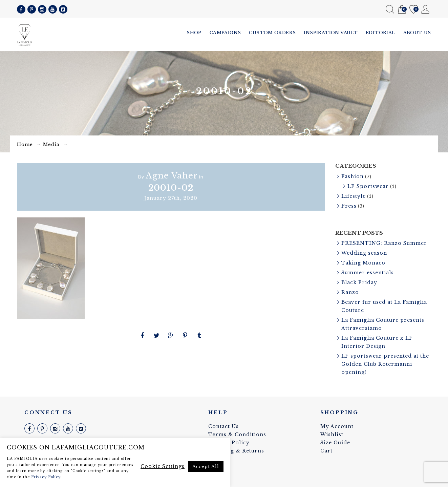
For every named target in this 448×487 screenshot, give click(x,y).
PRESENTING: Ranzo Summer (384, 243)
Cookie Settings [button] (163, 466)
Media (51, 144)
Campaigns (225, 33)
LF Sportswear (368, 186)
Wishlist (414, 10)
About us (417, 33)
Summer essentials (368, 273)
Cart (402, 10)
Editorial (380, 33)
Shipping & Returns (236, 451)
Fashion (353, 176)
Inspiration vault (331, 33)
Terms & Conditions (237, 435)
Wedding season (364, 253)
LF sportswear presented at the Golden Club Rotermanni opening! (385, 364)
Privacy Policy (46, 477)
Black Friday (359, 282)
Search (390, 9)
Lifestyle (354, 196)
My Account (425, 9)
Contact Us (223, 426)
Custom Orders (272, 33)
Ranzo (350, 292)
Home (25, 144)
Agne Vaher (172, 176)
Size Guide (335, 443)
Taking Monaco (363, 263)
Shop (194, 33)
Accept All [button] (206, 467)
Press (349, 206)
